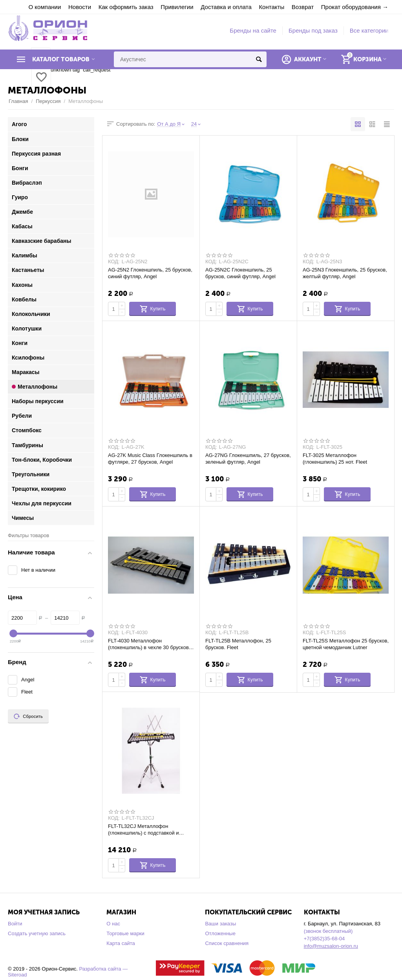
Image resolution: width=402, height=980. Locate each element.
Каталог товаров (61, 59)
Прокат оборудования (351, 7)
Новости (80, 7)
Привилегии (177, 7)
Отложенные (220, 933)
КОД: (114, 262)
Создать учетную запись (37, 933)
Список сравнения (227, 943)
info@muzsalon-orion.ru (331, 946)
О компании (45, 7)
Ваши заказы (220, 924)
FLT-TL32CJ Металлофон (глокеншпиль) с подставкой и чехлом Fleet (143, 830)
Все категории (369, 30)
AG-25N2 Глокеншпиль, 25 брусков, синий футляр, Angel (150, 273)
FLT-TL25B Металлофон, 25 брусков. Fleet (238, 644)
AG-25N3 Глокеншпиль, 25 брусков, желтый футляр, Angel (345, 273)
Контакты (271, 7)
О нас (113, 924)
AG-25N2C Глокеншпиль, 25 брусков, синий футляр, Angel (240, 273)
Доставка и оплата (226, 7)
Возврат (303, 7)
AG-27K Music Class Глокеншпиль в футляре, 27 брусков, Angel (150, 459)
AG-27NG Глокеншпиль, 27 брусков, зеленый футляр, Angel (248, 459)
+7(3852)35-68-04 (324, 939)
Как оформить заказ (126, 7)
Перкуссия (48, 101)
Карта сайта (121, 943)
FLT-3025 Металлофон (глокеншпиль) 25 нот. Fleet (335, 459)
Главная (18, 101)
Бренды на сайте (253, 30)
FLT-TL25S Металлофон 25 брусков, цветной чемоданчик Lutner (346, 644)
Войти (15, 924)
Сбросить (28, 716)
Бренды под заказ (313, 30)
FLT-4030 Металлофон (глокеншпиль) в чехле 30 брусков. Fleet (149, 644)
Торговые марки (125, 933)
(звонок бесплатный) (328, 931)
